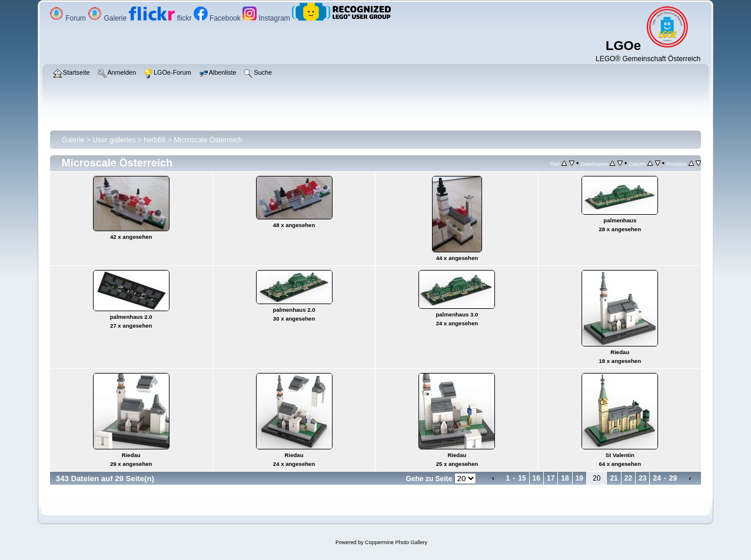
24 (657, 478)
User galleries (114, 140)
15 (522, 478)
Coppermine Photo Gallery (396, 542)
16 (536, 478)
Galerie (108, 18)
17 (551, 478)
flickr (161, 18)
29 (673, 478)
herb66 (154, 140)
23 (642, 478)
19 (579, 478)
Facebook (218, 18)
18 (565, 478)
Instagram (267, 18)
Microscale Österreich (208, 140)
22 (628, 478)
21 (614, 478)
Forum (69, 18)
